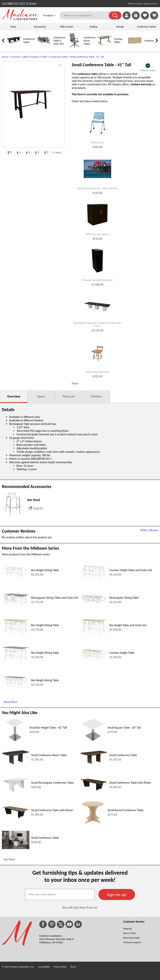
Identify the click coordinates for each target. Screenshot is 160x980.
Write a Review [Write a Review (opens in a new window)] (149, 530)
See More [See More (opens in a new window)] (9, 859)
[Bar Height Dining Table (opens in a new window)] (16, 579)
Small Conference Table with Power (130, 783)
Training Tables (118, 41)
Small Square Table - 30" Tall (124, 728)
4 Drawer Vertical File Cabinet (97, 280)
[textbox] (60, 894)
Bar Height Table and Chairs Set (128, 625)
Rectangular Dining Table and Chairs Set (55, 598)
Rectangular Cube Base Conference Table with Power (97, 325)
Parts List (69, 396)
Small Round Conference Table (126, 810)
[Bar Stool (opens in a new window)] (13, 516)
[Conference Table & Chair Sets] (44, 47)
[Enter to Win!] (136, 18)
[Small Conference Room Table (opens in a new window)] (16, 764)
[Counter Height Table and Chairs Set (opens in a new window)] (94, 581)
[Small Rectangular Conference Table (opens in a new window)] (16, 792)
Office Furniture (31, 57)
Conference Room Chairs (90, 41)
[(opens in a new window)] (148, 66)
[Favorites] (145, 18)
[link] (154, 15)
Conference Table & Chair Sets (59, 41)
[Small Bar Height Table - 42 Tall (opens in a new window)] (15, 742)
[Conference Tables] (14, 47)
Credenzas (150, 41)
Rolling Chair (97, 143)
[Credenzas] (135, 47)
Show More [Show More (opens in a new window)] (11, 702)
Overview (14, 396)
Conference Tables (147, 27)
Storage (120, 27)
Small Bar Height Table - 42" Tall (48, 728)
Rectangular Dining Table (124, 598)
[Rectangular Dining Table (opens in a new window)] (94, 606)
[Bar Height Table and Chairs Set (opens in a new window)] (94, 636)
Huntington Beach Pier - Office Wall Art (98, 188)
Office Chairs (67, 27)
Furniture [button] (50, 16)
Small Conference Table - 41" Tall (87, 57)
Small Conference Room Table (49, 755)
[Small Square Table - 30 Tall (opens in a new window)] (93, 742)
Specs (41, 396)
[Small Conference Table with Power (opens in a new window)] (94, 791)
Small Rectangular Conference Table (52, 783)
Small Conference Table (123, 755)
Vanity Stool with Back (97, 372)
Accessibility (44, 967)
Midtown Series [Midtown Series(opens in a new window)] (148, 70)
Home (5, 57)
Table (44, 57)
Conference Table (59, 57)
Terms (73, 967)
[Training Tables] (105, 47)
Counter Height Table (122, 653)
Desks (13, 27)
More (75, 383)
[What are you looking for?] (86, 15)
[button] (115, 15)
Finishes (96, 396)
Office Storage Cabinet (98, 234)
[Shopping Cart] (154, 15)
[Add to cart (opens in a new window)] (35, 508)
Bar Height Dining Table (45, 570)
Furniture (16, 57)
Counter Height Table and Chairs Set (131, 570)
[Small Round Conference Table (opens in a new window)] (93, 824)
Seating (93, 27)
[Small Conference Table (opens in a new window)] (94, 763)
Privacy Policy (60, 967)
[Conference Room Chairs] (74, 47)
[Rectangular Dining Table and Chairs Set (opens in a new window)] (16, 608)
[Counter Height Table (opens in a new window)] (94, 661)
